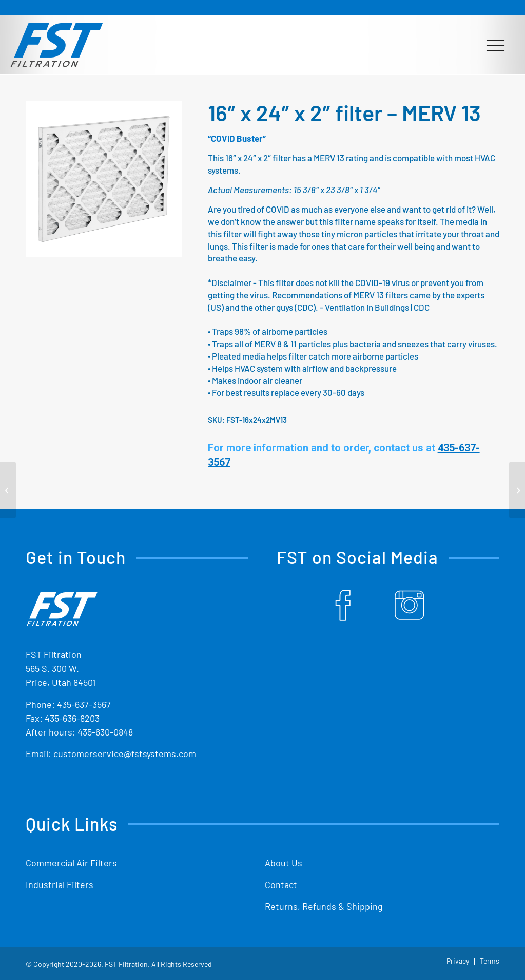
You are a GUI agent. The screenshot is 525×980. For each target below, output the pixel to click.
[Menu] (495, 45)
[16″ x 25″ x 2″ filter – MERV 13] (517, 490)
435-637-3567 (84, 704)
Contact (281, 884)
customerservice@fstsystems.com (125, 753)
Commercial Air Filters (71, 863)
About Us (284, 863)
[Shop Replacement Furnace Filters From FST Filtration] (56, 45)
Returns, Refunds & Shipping (324, 906)
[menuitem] (495, 45)
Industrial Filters (60, 884)
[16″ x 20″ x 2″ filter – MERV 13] (8, 490)
